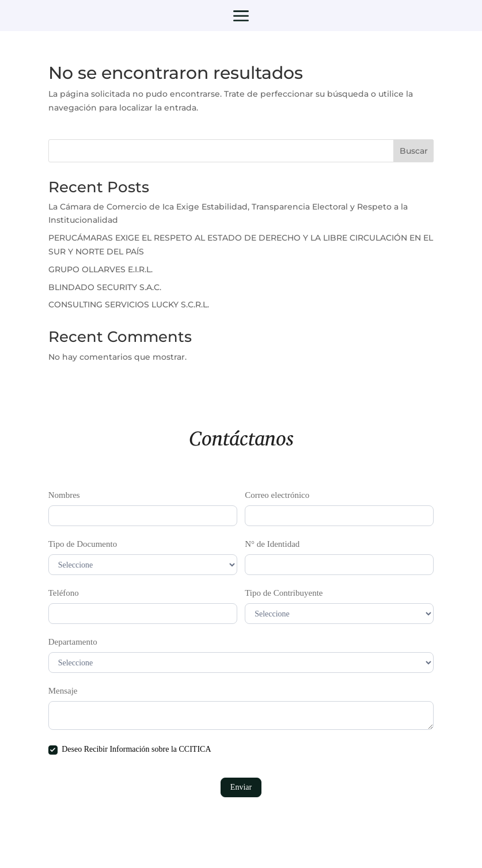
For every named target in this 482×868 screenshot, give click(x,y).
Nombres (64, 495)
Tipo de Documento (83, 544)
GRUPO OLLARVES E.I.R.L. (100, 269)
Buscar (414, 151)
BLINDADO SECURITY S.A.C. (105, 287)
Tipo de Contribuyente (284, 593)
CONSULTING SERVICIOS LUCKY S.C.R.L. (129, 304)
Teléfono (64, 593)
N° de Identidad (272, 544)
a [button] (241, 17)
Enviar (241, 787)
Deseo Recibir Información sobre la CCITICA (130, 750)
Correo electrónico (277, 495)
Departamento (73, 642)
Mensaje (63, 691)
